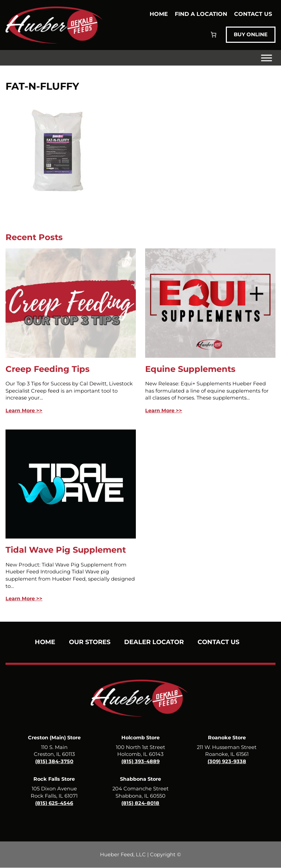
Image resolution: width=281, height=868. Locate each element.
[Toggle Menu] (267, 58)
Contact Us (253, 14)
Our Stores (90, 642)
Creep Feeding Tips (48, 369)
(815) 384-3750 (54, 761)
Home (159, 14)
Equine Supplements (190, 369)
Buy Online (250, 35)
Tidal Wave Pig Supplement (66, 550)
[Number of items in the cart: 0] (212, 35)
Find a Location (201, 14)
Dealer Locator (154, 642)
